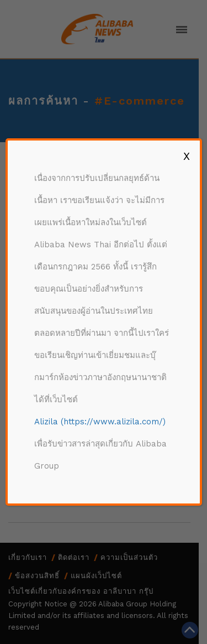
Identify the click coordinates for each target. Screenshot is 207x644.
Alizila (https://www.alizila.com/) (100, 422)
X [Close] (187, 156)
